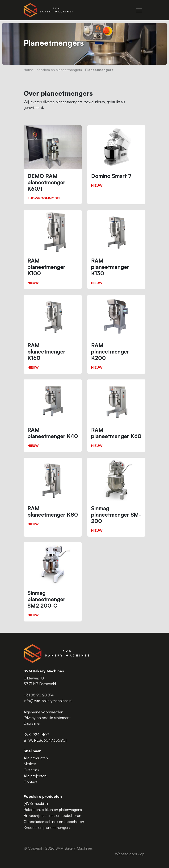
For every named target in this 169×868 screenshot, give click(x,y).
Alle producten (36, 758)
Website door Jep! (130, 854)
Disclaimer (32, 723)
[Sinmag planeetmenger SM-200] (116, 497)
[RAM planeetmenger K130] (116, 249)
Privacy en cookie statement (47, 718)
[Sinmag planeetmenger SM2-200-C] (53, 582)
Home (28, 70)
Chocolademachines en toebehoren (54, 822)
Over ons (31, 770)
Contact (30, 782)
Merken (30, 764)
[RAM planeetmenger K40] (53, 416)
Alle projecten (35, 776)
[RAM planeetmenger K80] (53, 494)
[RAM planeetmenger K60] (116, 416)
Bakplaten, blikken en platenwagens (53, 810)
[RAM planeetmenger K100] (53, 249)
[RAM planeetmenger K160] (53, 334)
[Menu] (139, 10)
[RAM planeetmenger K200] (116, 334)
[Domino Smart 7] (116, 158)
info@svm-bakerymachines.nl (48, 701)
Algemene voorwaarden (43, 712)
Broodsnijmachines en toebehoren (52, 815)
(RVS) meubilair (36, 803)
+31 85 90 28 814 (39, 695)
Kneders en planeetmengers (59, 70)
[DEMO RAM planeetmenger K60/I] (53, 165)
